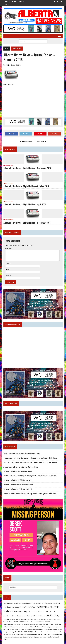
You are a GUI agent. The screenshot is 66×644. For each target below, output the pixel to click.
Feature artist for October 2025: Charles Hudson (18, 481)
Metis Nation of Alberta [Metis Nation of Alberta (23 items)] (45, 625)
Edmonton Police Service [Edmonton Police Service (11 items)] (27, 620)
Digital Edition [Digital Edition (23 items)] (55, 617)
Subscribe (14, 1)
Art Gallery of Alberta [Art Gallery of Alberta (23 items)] (28, 608)
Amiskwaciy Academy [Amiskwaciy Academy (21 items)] (11, 608)
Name (7, 264)
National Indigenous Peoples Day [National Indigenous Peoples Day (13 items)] (32, 628)
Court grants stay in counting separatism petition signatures (21, 454)
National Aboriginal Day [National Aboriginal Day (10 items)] (16, 628)
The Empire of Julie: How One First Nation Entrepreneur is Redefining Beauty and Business (30, 494)
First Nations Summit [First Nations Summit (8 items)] (24, 623)
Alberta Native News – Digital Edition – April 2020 (25, 204)
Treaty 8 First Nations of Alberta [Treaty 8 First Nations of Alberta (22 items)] (47, 635)
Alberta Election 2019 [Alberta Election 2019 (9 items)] (16, 605)
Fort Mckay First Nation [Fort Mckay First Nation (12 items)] (36, 623)
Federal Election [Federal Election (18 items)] (13, 623)
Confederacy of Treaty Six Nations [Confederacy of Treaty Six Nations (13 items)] (27, 617)
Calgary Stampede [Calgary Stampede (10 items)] (50, 613)
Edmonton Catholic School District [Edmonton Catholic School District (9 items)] (12, 620)
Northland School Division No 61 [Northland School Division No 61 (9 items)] (40, 633)
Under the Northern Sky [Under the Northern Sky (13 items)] (25, 638)
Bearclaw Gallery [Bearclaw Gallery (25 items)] (20, 613)
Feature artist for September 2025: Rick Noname (18, 486)
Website (8, 276)
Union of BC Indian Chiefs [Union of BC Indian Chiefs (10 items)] (40, 638)
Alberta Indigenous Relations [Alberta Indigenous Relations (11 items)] (30, 605)
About (6, 1)
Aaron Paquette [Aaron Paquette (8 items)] (7, 605)
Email (7, 270)
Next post (41, 142)
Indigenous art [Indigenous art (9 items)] (47, 623)
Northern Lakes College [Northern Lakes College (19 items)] (17, 633)
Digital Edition (16, 65)
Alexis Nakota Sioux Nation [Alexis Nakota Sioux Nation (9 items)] (45, 605)
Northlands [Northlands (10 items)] (29, 633)
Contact (7, 5)
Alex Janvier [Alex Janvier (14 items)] (56, 605)
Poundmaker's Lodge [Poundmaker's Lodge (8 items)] (8, 636)
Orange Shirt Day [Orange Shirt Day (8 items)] (53, 633)
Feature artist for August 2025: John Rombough (18, 490)
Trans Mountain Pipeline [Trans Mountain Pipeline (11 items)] (28, 636)
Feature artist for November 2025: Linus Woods (17, 472)
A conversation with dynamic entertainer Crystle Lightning (21, 468)
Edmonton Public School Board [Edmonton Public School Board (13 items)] (44, 620)
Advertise (22, 1)
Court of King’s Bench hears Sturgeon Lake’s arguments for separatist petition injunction (30, 477)
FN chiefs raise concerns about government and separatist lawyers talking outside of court (30, 459)
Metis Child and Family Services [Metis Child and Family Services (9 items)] (27, 625)
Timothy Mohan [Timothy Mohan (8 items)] (17, 636)
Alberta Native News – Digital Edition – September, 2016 (27, 168)
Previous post (26, 142)
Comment (9, 249)
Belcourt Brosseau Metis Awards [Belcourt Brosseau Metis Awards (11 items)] (36, 613)
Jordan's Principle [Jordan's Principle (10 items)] (15, 625)
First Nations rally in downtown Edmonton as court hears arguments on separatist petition (30, 463)
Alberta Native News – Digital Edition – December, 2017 (27, 223)
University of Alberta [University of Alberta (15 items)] (54, 638)
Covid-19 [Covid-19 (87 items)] (43, 617)
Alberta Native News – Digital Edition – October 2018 (26, 186)
